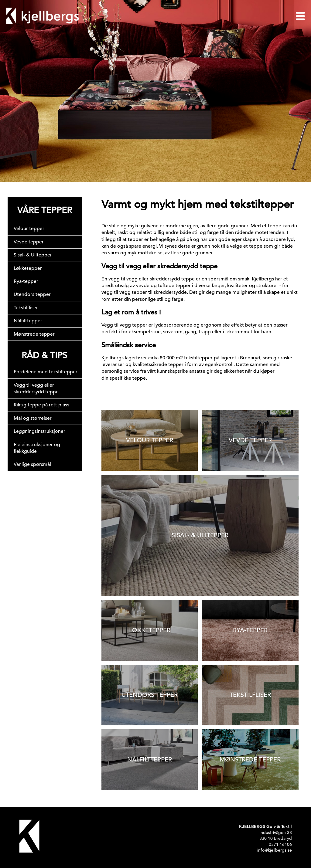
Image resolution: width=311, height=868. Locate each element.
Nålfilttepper (28, 321)
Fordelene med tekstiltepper (46, 372)
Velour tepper (29, 229)
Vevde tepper (29, 242)
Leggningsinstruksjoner (39, 431)
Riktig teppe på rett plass (41, 405)
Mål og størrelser (33, 418)
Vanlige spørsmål (32, 464)
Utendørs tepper (32, 294)
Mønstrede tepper (34, 334)
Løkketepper (28, 268)
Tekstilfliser (26, 308)
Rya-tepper (26, 281)
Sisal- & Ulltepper (33, 255)
